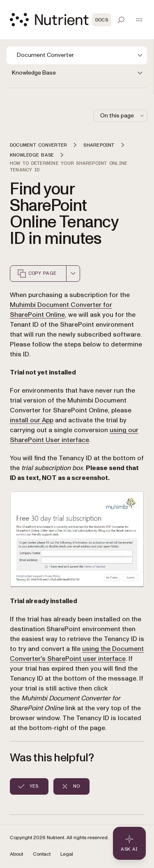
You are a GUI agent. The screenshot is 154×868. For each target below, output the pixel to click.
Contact (42, 854)
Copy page (37, 274)
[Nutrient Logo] (61, 20)
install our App (32, 420)
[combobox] (73, 274)
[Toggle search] (121, 20)
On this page (123, 116)
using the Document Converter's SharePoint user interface (77, 654)
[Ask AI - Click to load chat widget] (129, 843)
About (16, 854)
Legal (67, 854)
